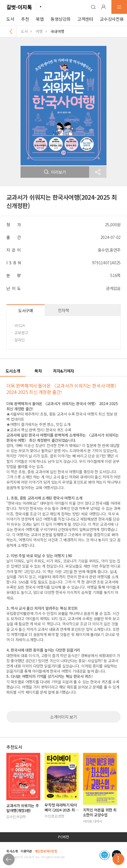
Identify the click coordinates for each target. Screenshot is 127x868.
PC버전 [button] (63, 837)
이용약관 (26, 851)
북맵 (40, 19)
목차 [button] (38, 371)
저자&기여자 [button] (63, 371)
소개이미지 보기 (63, 717)
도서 (10, 19)
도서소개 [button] (13, 371)
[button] (93, 7)
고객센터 (85, 19)
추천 (25, 19)
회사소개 (12, 851)
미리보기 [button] (55, 172)
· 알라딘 (19, 340)
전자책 (63, 310)
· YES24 (19, 325)
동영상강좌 (60, 19)
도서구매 (26, 310)
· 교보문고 (20, 333)
